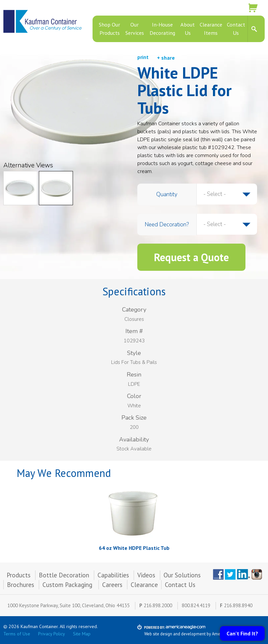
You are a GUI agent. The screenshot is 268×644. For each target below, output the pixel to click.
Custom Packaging (68, 585)
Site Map (82, 634)
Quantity (167, 194)
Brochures (21, 585)
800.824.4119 (196, 605)
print (143, 57)
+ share (166, 58)
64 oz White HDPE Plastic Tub (134, 548)
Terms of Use (17, 634)
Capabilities (113, 575)
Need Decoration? (167, 225)
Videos (146, 575)
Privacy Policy (52, 634)
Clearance (144, 585)
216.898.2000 (158, 605)
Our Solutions (182, 575)
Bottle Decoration (64, 575)
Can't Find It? (242, 633)
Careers (112, 585)
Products (19, 575)
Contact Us (180, 585)
